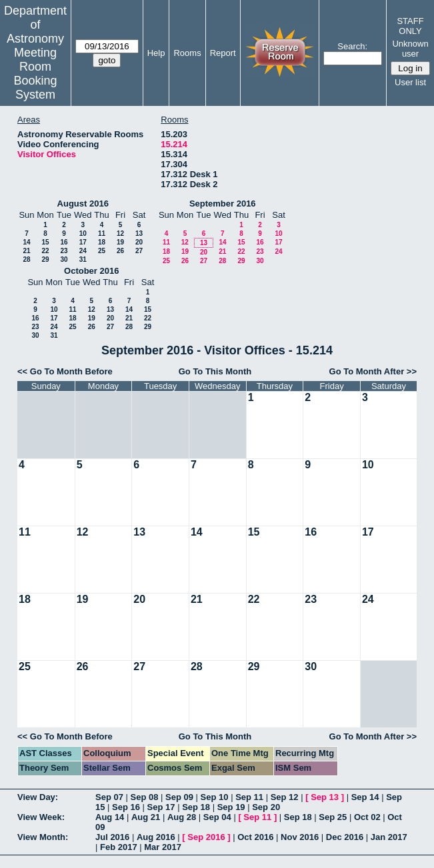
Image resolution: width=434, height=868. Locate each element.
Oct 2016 (255, 837)
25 (102, 251)
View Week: (41, 817)
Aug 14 (110, 817)
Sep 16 (126, 807)
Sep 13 (325, 797)
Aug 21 (146, 817)
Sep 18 (196, 807)
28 (26, 259)
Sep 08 (145, 797)
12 (120, 233)
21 (26, 251)
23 (64, 251)
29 (45, 259)
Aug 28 (182, 817)
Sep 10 (215, 797)
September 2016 (223, 204)
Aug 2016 (156, 837)
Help (156, 53)
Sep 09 (179, 797)
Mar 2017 (163, 847)
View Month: (43, 837)
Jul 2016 (112, 837)
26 (120, 251)
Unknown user (410, 49)
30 (64, 259)
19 (120, 242)
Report (223, 53)
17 (83, 242)
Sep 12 (285, 797)
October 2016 (91, 271)
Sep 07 (109, 797)
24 (83, 251)
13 (139, 233)
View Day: (38, 797)
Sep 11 (249, 797)
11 (102, 233)
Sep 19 (231, 807)
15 (45, 242)
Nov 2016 (300, 837)
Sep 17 (161, 807)
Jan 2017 (389, 837)
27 (139, 251)
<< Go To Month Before (65, 371)
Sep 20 (266, 807)
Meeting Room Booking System (35, 74)
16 (64, 242)
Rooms (187, 53)
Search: (352, 46)
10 (83, 233)
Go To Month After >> (373, 371)
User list (410, 82)
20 (139, 242)
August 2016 (83, 204)
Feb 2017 (119, 847)
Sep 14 (365, 797)
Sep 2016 (206, 837)
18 (102, 242)
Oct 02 (367, 817)
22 (45, 251)
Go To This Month (215, 371)
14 (26, 242)
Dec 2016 (345, 837)
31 (83, 259)
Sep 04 (217, 817)
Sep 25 (333, 817)
